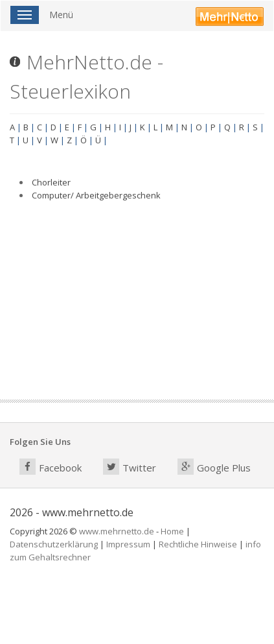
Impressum (128, 544)
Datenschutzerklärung (54, 544)
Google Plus (214, 467)
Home (172, 531)
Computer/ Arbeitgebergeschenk (96, 195)
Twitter (130, 467)
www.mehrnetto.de (117, 531)
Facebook (51, 467)
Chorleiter (51, 182)
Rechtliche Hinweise (198, 544)
